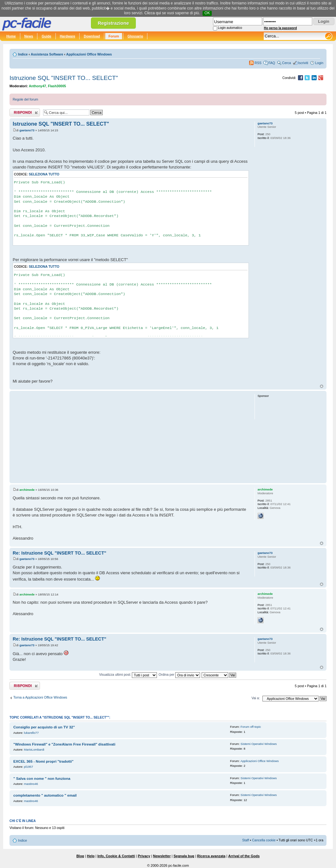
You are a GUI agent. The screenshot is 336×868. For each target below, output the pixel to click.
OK (207, 13)
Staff (246, 840)
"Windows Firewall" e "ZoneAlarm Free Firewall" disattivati (64, 744)
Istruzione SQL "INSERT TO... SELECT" (64, 78)
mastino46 (31, 784)
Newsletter (162, 856)
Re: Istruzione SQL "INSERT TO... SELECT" (59, 553)
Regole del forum (25, 99)
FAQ (272, 63)
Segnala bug (184, 856)
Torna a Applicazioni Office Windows (40, 697)
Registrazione (113, 23)
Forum (114, 36)
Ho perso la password (281, 28)
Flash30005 (57, 86)
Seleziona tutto (44, 174)
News (29, 36)
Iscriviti (303, 63)
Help (91, 856)
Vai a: (255, 698)
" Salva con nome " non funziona (42, 779)
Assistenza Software (47, 54)
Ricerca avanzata (211, 856)
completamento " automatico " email (45, 795)
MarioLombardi (34, 750)
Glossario (135, 36)
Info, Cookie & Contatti (116, 856)
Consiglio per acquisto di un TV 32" (44, 727)
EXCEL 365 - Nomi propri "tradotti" (43, 761)
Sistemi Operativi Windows (259, 744)
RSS (258, 63)
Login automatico (230, 28)
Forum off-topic (251, 727)
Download (92, 36)
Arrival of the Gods (244, 856)
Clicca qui (153, 13)
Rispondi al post (25, 112)
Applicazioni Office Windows (89, 54)
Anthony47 (38, 86)
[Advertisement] (131, 437)
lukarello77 (31, 733)
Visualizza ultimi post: (128, 674)
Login (319, 63)
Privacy (144, 856)
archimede (27, 490)
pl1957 (29, 767)
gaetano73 (27, 130)
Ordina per (179, 674)
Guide (46, 36)
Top (322, 386)
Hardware (68, 36)
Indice (23, 54)
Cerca (287, 63)
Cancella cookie (264, 840)
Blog (80, 856)
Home (11, 36)
